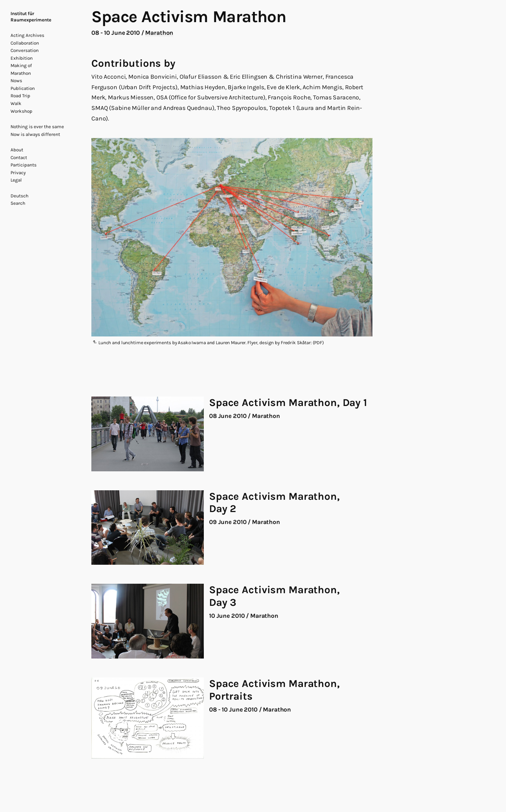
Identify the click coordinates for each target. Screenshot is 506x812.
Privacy (18, 173)
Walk (16, 103)
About (17, 150)
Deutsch (20, 196)
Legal (16, 180)
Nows (16, 81)
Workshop (21, 111)
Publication (23, 88)
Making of (21, 66)
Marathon (21, 73)
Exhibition (22, 58)
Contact (19, 158)
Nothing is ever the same (37, 127)
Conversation (25, 50)
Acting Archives (27, 35)
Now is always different (35, 134)
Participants (24, 165)
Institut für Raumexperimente (31, 17)
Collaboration (25, 43)
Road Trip (20, 96)
